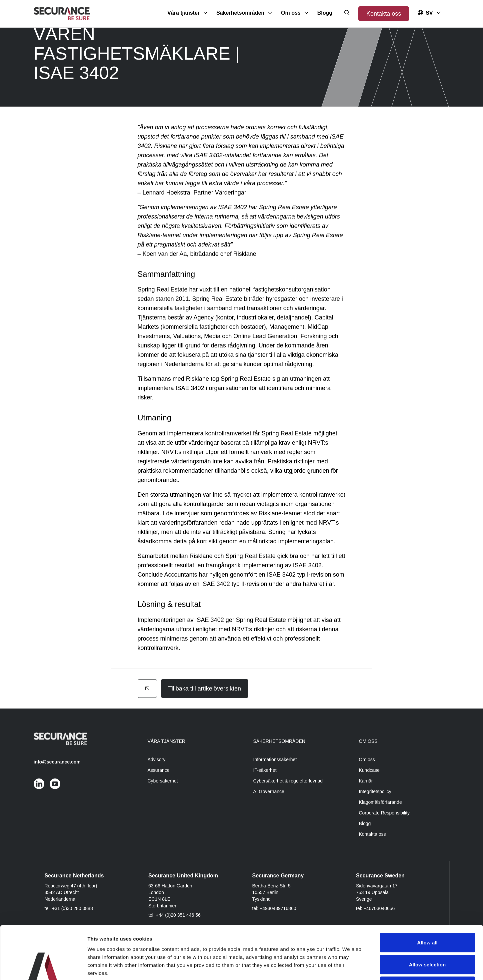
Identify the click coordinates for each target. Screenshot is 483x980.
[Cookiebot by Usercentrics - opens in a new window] (43, 967)
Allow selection (427, 915)
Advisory (157, 759)
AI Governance (269, 791)
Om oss (368, 741)
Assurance (159, 770)
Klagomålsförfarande (380, 802)
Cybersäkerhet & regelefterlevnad (288, 781)
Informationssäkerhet (275, 759)
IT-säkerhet (265, 770)
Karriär (366, 781)
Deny (427, 936)
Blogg (365, 823)
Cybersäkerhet (163, 781)
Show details (350, 967)
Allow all (427, 893)
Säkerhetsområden (279, 741)
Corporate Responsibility (384, 813)
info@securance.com (57, 762)
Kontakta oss (384, 14)
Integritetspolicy (375, 791)
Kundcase (369, 770)
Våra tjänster (166, 741)
